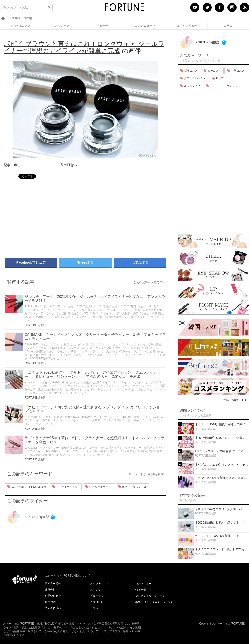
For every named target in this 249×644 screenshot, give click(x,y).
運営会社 (50, 590)
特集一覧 (141, 590)
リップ (218, 78)
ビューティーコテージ (222, 86)
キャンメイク (190, 86)
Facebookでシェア (31, 262)
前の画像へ (69, 165)
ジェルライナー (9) (99, 487)
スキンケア (62, 26)
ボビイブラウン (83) (132, 487)
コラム (228, 26)
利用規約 (50, 602)
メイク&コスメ (21, 26)
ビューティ (104, 26)
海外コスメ (212, 71)
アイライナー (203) (66, 487)
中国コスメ (236, 71)
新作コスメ (189, 71)
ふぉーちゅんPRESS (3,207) (27, 487)
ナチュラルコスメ (193, 78)
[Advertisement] (43, 216)
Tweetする (85, 262)
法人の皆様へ (53, 608)
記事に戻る (12, 165)
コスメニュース (145, 26)
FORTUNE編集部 (35, 325)
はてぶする (140, 262)
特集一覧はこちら (235, 400)
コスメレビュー (187, 26)
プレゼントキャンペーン (150, 596)
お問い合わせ (53, 596)
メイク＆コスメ (100, 584)
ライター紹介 (53, 584)
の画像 (84, 47)
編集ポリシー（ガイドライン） (154, 602)
